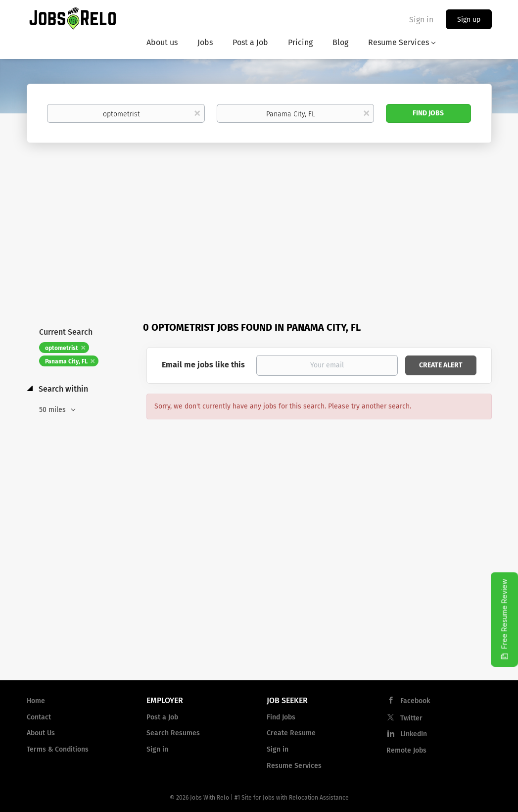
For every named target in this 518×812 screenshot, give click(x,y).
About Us (41, 733)
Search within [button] (62, 389)
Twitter (411, 718)
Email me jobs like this (203, 365)
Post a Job (162, 717)
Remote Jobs (406, 750)
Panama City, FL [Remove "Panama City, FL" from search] (66, 361)
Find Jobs (428, 113)
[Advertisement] (259, 217)
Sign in (421, 20)
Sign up (469, 20)
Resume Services (294, 766)
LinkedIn (414, 734)
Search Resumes (173, 733)
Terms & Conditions (58, 749)
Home (36, 701)
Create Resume (291, 733)
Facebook (415, 701)
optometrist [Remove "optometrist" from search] (62, 348)
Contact (39, 717)
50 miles (53, 410)
